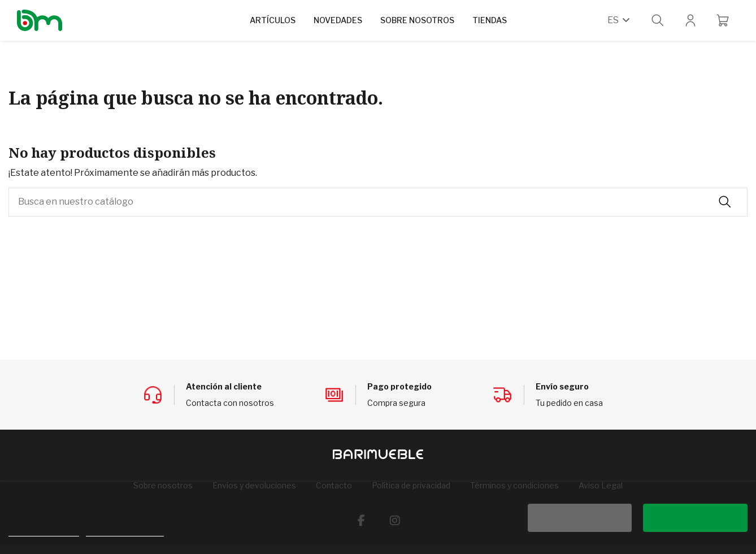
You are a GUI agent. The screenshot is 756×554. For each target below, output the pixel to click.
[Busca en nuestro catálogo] (725, 202)
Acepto (696, 518)
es (620, 20)
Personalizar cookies (125, 531)
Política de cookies (44, 531)
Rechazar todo (579, 518)
